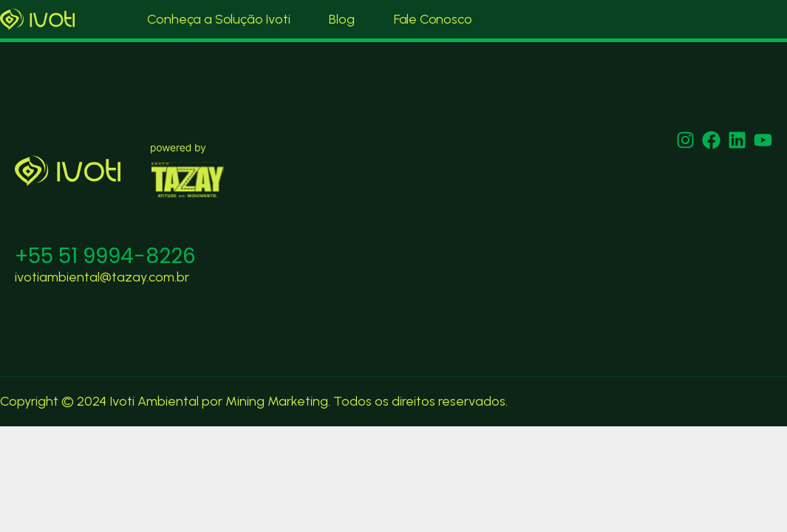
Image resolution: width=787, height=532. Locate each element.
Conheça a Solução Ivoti (218, 19)
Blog (341, 19)
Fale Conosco (433, 19)
